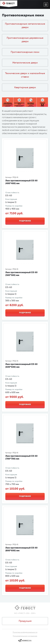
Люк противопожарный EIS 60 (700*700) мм (21, 457)
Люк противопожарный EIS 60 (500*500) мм (21, 274)
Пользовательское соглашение (25, 636)
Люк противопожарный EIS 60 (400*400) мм (21, 182)
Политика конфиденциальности (25, 632)
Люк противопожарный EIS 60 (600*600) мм (21, 366)
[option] (25, 158)
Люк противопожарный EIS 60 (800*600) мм (21, 549)
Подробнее (25, 221)
